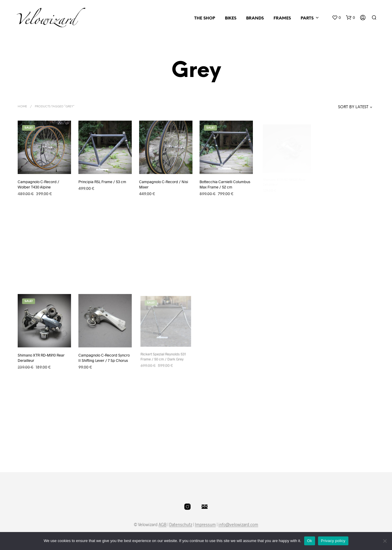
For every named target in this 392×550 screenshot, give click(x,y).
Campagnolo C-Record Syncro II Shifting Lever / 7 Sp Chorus (104, 356)
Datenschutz (181, 525)
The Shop (205, 18)
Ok (310, 541)
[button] (336, 18)
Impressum (205, 525)
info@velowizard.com (238, 525)
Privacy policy (333, 541)
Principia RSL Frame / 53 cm (102, 182)
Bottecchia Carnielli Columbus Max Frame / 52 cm (225, 182)
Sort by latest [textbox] (353, 107)
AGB (163, 525)
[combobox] (344, 107)
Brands (255, 18)
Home (22, 107)
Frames (282, 18)
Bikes (231, 18)
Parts (307, 18)
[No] (385, 541)
